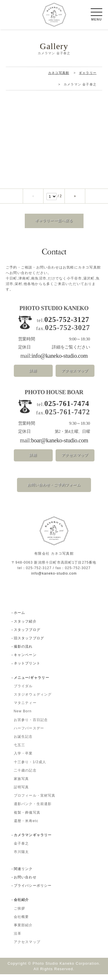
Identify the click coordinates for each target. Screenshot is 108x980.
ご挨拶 (20, 914)
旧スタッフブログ (29, 644)
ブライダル (23, 692)
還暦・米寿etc (26, 827)
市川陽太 (21, 858)
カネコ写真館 (59, 79)
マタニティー (25, 709)
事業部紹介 (23, 931)
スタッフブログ (27, 636)
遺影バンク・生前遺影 (33, 810)
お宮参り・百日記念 (31, 726)
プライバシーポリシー (33, 891)
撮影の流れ (23, 652)
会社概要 (21, 923)
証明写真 (21, 793)
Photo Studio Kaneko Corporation (66, 969)
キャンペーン (25, 661)
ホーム (20, 618)
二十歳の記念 (25, 776)
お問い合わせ (25, 883)
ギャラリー (88, 79)
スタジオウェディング (33, 700)
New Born (23, 717)
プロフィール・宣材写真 (35, 801)
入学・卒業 (23, 759)
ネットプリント (27, 669)
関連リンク (23, 875)
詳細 (33, 377)
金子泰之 (21, 849)
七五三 (20, 751)
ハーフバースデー (29, 734)
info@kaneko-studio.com (60, 362)
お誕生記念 (23, 742)
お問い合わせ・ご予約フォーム (54, 491)
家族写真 (21, 785)
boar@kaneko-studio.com (60, 446)
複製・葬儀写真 (27, 818)
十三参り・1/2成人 (30, 768)
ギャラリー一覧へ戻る (54, 226)
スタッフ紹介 (25, 627)
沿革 (18, 939)
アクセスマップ (75, 377)
